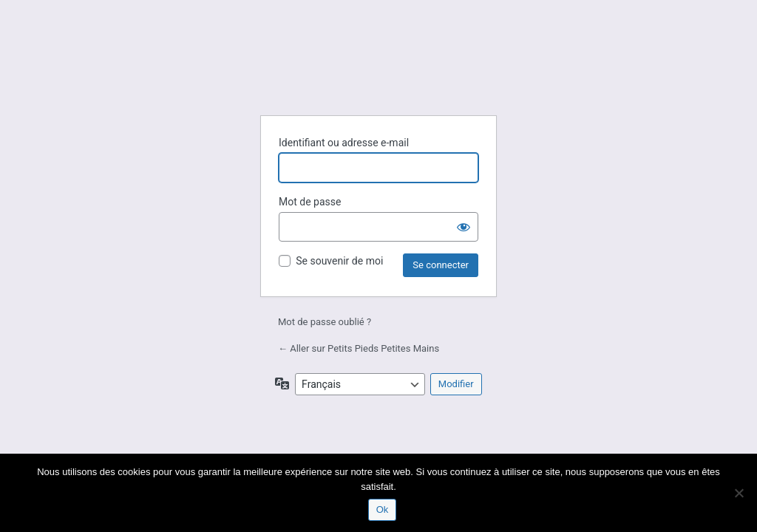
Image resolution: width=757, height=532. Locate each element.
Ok (383, 509)
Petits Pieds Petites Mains (378, 67)
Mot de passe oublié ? (325, 322)
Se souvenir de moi (339, 261)
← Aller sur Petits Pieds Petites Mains (359, 348)
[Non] (739, 493)
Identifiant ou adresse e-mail (344, 143)
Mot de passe (310, 202)
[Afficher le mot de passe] (464, 227)
